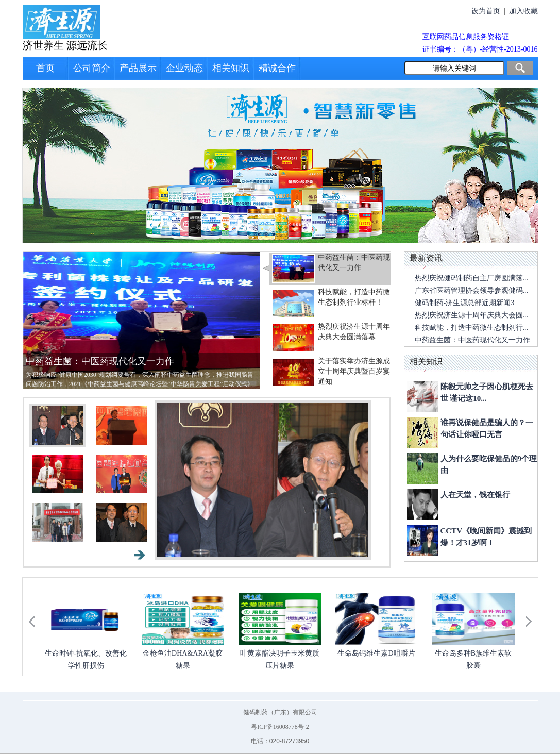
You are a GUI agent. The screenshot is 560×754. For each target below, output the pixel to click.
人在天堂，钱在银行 (475, 495)
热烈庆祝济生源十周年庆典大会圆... (472, 315)
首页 (45, 68)
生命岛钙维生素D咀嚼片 (376, 653)
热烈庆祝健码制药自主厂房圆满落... (472, 278)
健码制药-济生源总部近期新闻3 (465, 303)
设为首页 (486, 11)
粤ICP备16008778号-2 (280, 727)
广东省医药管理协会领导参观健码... (472, 290)
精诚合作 (277, 68)
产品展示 (138, 68)
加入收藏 (523, 11)
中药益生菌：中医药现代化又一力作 (100, 361)
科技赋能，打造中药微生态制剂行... (472, 328)
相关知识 (231, 68)
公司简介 (92, 68)
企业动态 (184, 68)
